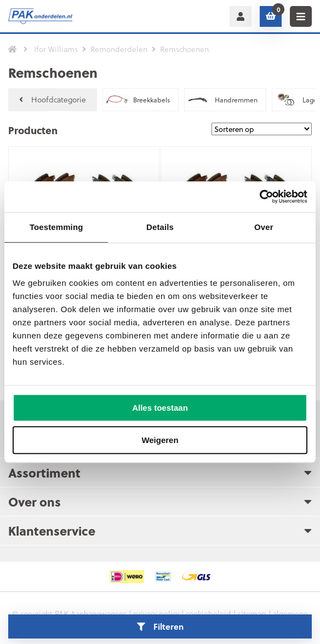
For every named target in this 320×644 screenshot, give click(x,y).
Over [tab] (264, 227)
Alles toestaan (160, 408)
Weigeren (160, 440)
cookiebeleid (208, 614)
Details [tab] (160, 227)
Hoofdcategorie (53, 99)
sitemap (252, 614)
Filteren (160, 626)
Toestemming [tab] (56, 227)
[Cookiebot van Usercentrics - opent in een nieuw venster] (259, 197)
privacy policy (156, 614)
